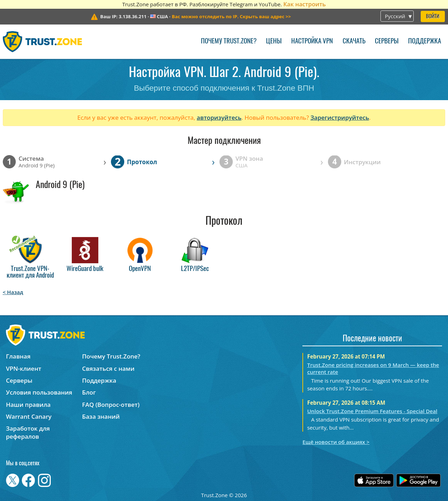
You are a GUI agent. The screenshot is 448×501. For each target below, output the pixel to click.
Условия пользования (39, 392)
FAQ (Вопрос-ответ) (111, 405)
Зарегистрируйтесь (340, 117)
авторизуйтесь (219, 117)
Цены (274, 41)
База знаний (101, 416)
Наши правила (28, 405)
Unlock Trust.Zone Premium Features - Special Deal (372, 411)
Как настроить (304, 4)
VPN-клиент (24, 368)
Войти (433, 17)
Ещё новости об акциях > (336, 442)
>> (231, 16)
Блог (89, 392)
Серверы (387, 41)
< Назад (13, 292)
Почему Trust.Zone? (229, 41)
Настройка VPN (312, 41)
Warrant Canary (29, 416)
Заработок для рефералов (28, 432)
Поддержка (425, 41)
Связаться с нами (108, 368)
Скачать (354, 41)
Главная (18, 356)
